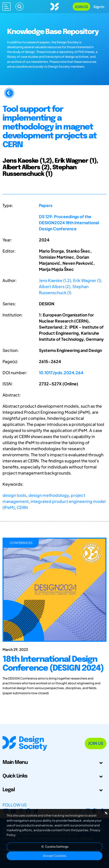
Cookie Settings (55, 847)
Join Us (81, 7)
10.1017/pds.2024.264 (61, 373)
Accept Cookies (55, 856)
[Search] (19, 7)
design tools (14, 495)
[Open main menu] (7, 7)
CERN (22, 507)
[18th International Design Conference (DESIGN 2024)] (54, 674)
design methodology (49, 495)
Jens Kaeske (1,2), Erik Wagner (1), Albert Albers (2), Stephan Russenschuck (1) (71, 286)
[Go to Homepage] (55, 6)
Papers (46, 205)
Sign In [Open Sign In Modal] (99, 7)
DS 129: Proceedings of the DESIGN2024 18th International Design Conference (69, 223)
